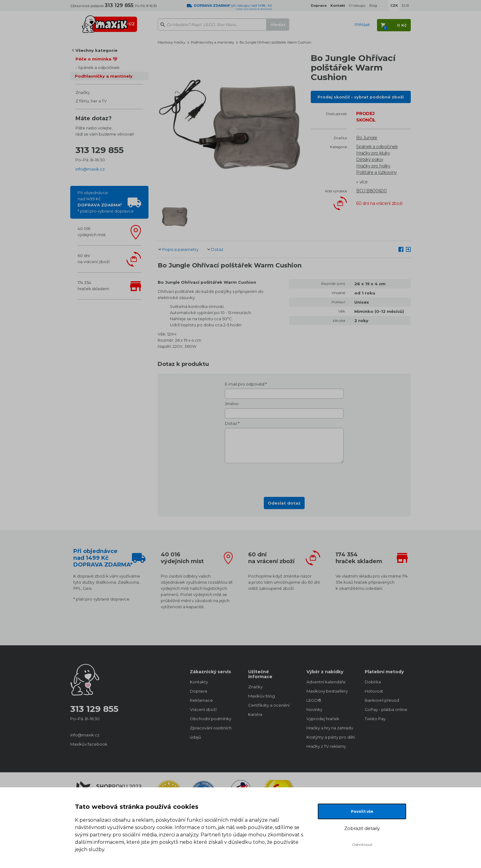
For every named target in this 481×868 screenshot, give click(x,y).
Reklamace (201, 700)
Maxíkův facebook (89, 744)
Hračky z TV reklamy (326, 746)
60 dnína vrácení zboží (94, 259)
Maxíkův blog (262, 696)
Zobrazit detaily (362, 828)
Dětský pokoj (369, 159)
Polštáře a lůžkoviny (377, 172)
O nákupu (357, 6)
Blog (373, 6)
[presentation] (284, 478)
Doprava (198, 691)
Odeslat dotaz (284, 503)
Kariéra (255, 714)
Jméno (232, 404)
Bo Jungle (367, 138)
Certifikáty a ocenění (269, 705)
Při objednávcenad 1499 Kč (106, 202)
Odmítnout (362, 845)
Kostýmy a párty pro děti (329, 737)
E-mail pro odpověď (245, 384)
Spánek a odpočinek (99, 67)
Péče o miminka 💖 (96, 59)
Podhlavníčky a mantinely (104, 76)
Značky (83, 92)
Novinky (314, 709)
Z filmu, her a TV (91, 101)
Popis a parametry (180, 249)
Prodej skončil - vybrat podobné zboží (361, 97)
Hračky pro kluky (373, 153)
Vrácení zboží (203, 709)
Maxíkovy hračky (171, 42)
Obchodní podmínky (211, 719)
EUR (406, 6)
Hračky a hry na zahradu (329, 728)
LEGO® (314, 700)
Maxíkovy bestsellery (327, 691)
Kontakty (199, 682)
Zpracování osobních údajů (211, 732)
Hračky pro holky (373, 166)
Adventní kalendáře (326, 682)
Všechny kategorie (96, 50)
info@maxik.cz (90, 169)
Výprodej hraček (323, 719)
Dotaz (217, 249)
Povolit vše (362, 811)
